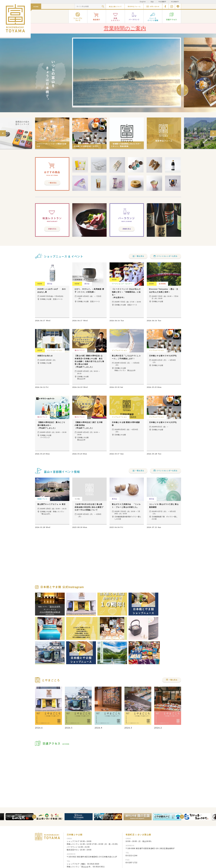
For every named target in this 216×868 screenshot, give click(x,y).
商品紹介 (97, 16)
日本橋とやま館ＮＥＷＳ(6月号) (163, 356)
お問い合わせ (153, 6)
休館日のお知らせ (45, 356)
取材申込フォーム (134, 6)
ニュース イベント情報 (153, 16)
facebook (165, 6)
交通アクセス (172, 16)
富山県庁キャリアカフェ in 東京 (52, 504)
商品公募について (115, 6)
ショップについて (78, 16)
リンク (68, 861)
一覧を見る (140, 256)
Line (178, 6)
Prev (179, 90)
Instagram (172, 6)
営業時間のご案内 (125, 28)
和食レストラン (115, 16)
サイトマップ (78, 861)
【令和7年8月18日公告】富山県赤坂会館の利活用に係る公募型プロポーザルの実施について (89, 507)
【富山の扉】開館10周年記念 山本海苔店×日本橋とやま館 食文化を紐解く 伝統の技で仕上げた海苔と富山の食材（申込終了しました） (89, 361)
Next (186, 90)
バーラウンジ (134, 16)
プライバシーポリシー (94, 861)
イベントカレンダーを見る (167, 256)
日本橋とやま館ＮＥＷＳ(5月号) (163, 422)
